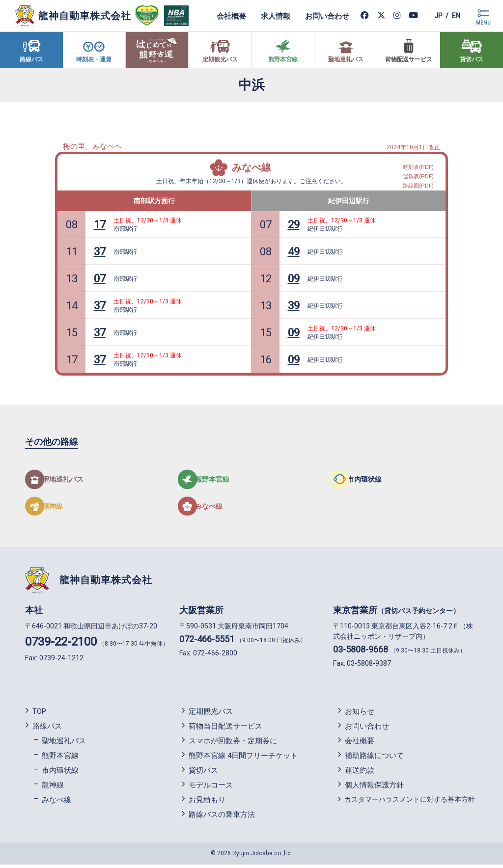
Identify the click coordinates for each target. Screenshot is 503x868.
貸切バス (203, 773)
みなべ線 (251, 167)
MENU (483, 23)
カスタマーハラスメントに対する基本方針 (410, 802)
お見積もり (207, 803)
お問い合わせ (318, 16)
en (454, 15)
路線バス (47, 729)
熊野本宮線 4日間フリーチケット (243, 759)
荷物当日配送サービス (225, 729)
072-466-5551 (207, 642)
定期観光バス (211, 714)
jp (431, 15)
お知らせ (360, 714)
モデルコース (211, 788)
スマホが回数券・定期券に (233, 744)
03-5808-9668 (361, 653)
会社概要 (222, 16)
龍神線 (53, 788)
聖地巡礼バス (64, 744)
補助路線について (374, 759)
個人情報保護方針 (374, 788)
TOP (39, 714)
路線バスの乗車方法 (222, 817)
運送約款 (360, 773)
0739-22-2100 (61, 645)
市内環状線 (60, 773)
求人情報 (266, 16)
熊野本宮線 (60, 759)
